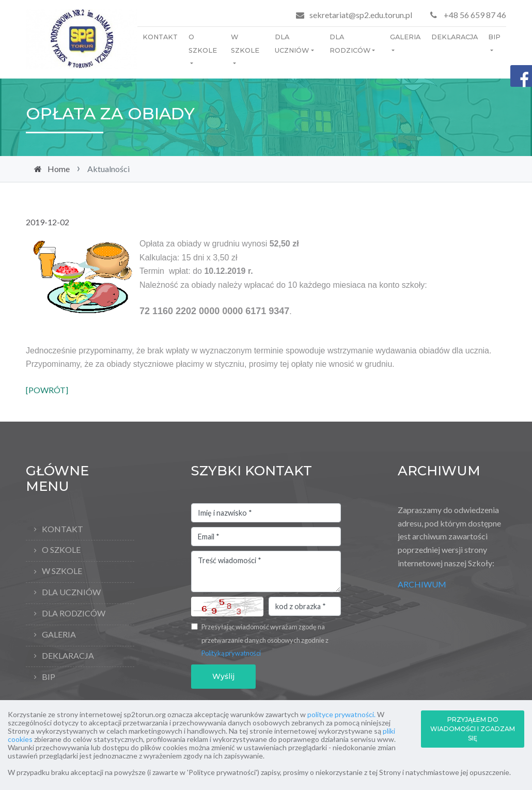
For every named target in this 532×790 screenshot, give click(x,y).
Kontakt (160, 37)
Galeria (405, 37)
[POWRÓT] (47, 390)
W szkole (245, 44)
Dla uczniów (292, 44)
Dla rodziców (350, 44)
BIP (494, 37)
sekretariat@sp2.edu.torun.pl (361, 15)
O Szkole (203, 44)
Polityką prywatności (231, 653)
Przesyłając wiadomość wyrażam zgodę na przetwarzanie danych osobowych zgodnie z (265, 640)
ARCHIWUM (422, 584)
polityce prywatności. (341, 714)
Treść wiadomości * (266, 571)
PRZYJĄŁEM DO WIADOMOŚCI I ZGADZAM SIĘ (473, 729)
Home (59, 169)
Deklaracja (455, 37)
